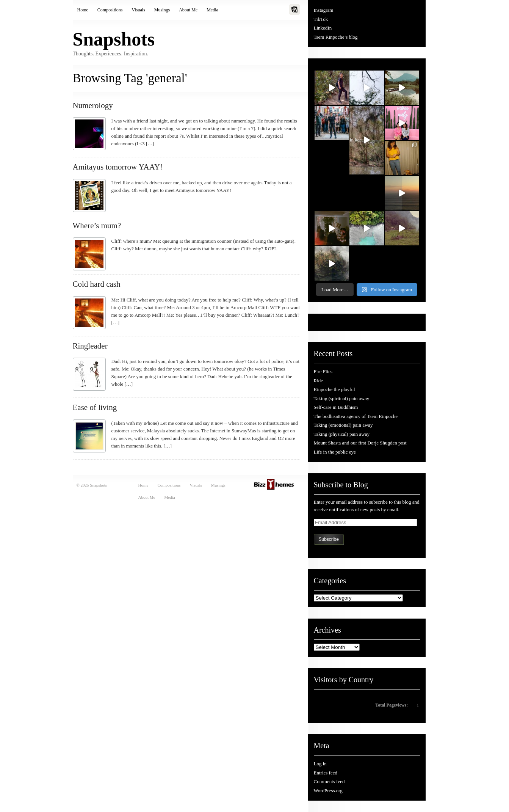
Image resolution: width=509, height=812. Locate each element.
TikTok (321, 19)
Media (212, 10)
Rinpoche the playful (334, 389)
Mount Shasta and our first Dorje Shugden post (360, 443)
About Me (188, 10)
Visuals (139, 10)
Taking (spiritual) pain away (342, 398)
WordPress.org (328, 791)
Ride (319, 381)
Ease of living (95, 407)
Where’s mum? (97, 226)
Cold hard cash (97, 284)
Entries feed (326, 773)
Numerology (93, 105)
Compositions (110, 10)
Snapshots (114, 39)
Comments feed (329, 781)
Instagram (324, 10)
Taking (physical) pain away (342, 434)
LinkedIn (323, 28)
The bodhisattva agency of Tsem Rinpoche (356, 416)
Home (83, 10)
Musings (162, 10)
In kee (360, 142)
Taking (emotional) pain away (343, 425)
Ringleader (90, 346)
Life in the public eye (335, 452)
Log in (320, 764)
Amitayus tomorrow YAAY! (118, 167)
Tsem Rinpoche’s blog (336, 37)
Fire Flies (323, 371)
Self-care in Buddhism (336, 407)
